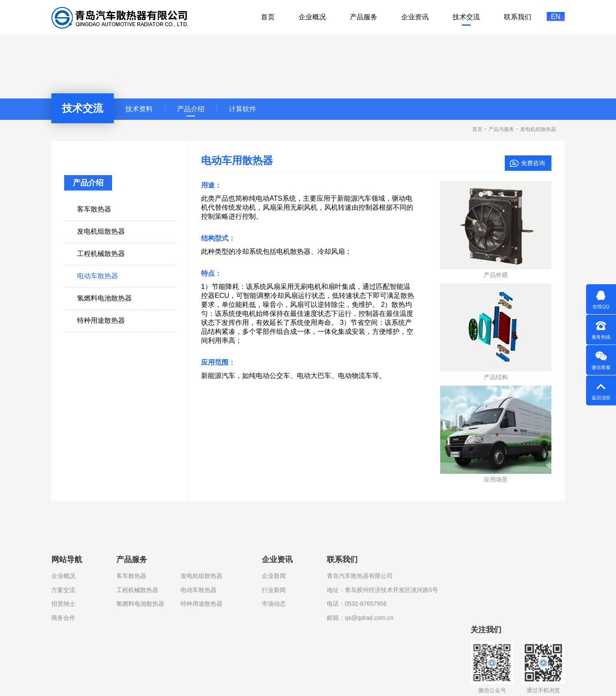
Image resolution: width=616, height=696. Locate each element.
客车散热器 (131, 632)
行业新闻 (274, 646)
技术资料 (139, 109)
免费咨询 (533, 163)
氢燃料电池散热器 (140, 660)
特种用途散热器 (201, 660)
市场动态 (274, 660)
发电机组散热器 (201, 632)
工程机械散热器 (137, 646)
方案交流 (63, 646)
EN (556, 16)
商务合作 (63, 674)
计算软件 (243, 109)
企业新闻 (274, 632)
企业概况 (63, 632)
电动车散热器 (198, 646)
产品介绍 (191, 109)
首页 (477, 129)
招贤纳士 (63, 660)
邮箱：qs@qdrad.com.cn (360, 674)
